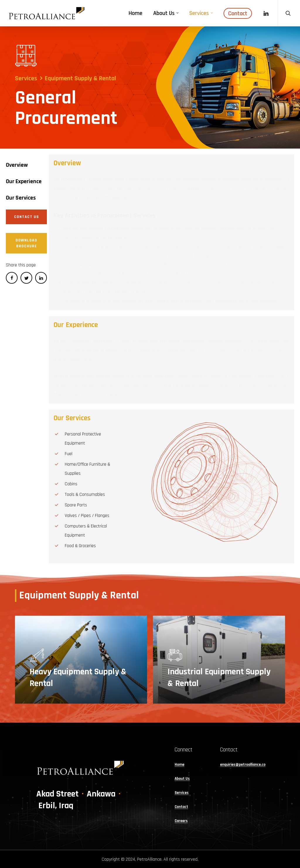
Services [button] (182, 793)
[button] (17, 165)
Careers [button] (181, 821)
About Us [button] (182, 779)
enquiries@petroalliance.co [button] (243, 765)
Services (26, 79)
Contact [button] (181, 807)
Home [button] (179, 765)
